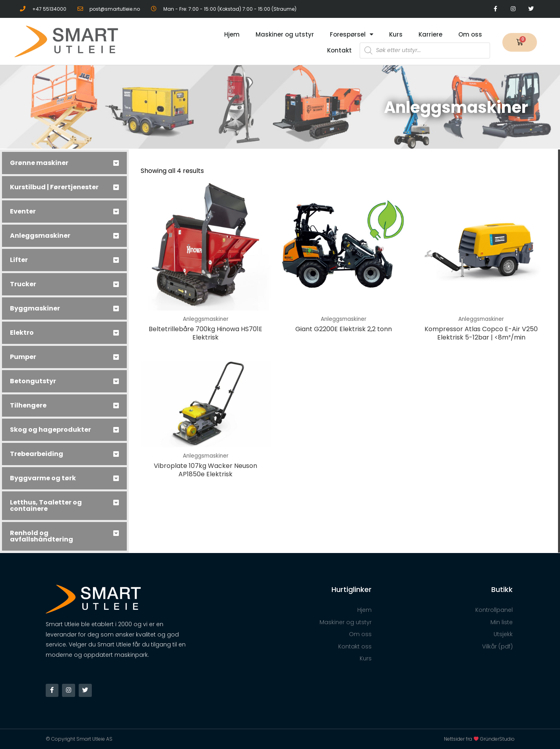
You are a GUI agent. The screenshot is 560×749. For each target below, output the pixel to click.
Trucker (23, 284)
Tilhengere (28, 405)
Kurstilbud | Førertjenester (54, 187)
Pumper (23, 357)
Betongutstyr (33, 381)
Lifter (19, 260)
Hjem (232, 34)
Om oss (470, 34)
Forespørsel (352, 34)
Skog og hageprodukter (50, 430)
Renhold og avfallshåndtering (42, 536)
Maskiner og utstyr (285, 34)
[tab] (64, 163)
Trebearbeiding (37, 454)
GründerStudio (497, 739)
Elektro (22, 333)
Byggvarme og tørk (43, 478)
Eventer (23, 211)
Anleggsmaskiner (40, 236)
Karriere (430, 34)
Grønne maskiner (39, 163)
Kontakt (339, 50)
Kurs (396, 34)
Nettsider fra (462, 739)
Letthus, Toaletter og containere (46, 505)
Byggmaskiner (35, 308)
